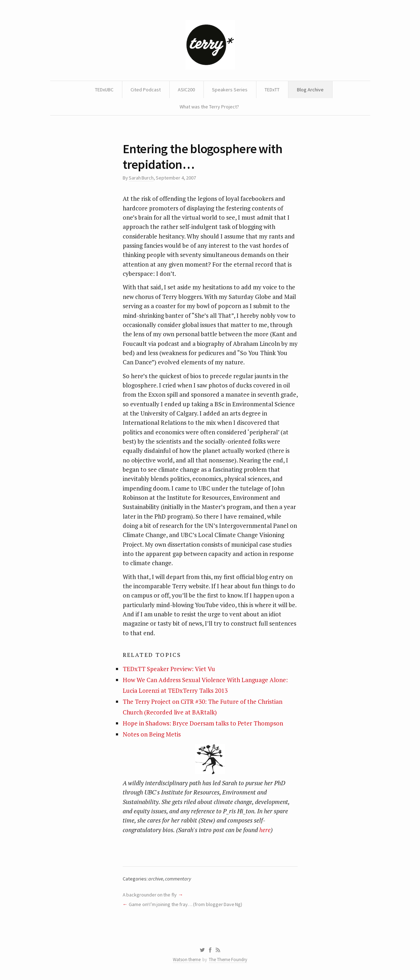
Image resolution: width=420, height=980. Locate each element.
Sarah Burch (141, 178)
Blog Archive (310, 90)
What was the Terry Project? (209, 107)
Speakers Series (230, 90)
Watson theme (187, 960)
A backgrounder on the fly (150, 895)
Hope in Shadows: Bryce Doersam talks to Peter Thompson (203, 723)
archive (156, 879)
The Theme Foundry (228, 960)
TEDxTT (272, 90)
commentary (178, 879)
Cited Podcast (146, 90)
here (265, 830)
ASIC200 (186, 90)
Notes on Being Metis (152, 734)
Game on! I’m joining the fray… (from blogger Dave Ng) (185, 904)
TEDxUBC (104, 90)
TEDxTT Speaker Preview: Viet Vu (169, 669)
